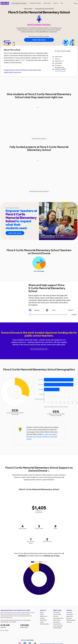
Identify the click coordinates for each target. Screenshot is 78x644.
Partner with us (47, 3)
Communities (70, 615)
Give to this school (39, 40)
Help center (69, 613)
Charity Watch (27, 620)
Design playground (71, 620)
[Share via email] (53, 310)
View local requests (60, 71)
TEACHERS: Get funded (35, 3)
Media (68, 616)
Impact (23, 81)
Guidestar (14, 622)
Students (52, 81)
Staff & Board (43, 620)
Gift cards (56, 616)
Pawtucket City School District (44, 9)
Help (62, 3)
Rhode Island (28, 9)
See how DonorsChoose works (39, 349)
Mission (42, 613)
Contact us (69, 622)
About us (56, 3)
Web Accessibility (44, 624)
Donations (63, 81)
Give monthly (56, 622)
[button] (53, 315)
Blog (72, 616)
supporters (9, 626)
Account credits (57, 615)
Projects (32, 81)
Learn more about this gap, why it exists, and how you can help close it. (42, 437)
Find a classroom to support (19, 3)
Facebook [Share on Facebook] (34, 310)
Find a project (57, 613)
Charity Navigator (5, 622)
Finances (42, 618)
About (14, 81)
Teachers (42, 81)
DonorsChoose (5, 3)
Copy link (74, 315)
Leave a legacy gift (58, 626)
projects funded (29, 626)
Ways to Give (57, 610)
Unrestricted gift (57, 628)
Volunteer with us (58, 624)
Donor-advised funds (58, 618)
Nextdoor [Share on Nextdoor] (68, 310)
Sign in (76, 3)
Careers (42, 622)
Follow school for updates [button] (63, 51)
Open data (69, 618)
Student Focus (44, 616)
